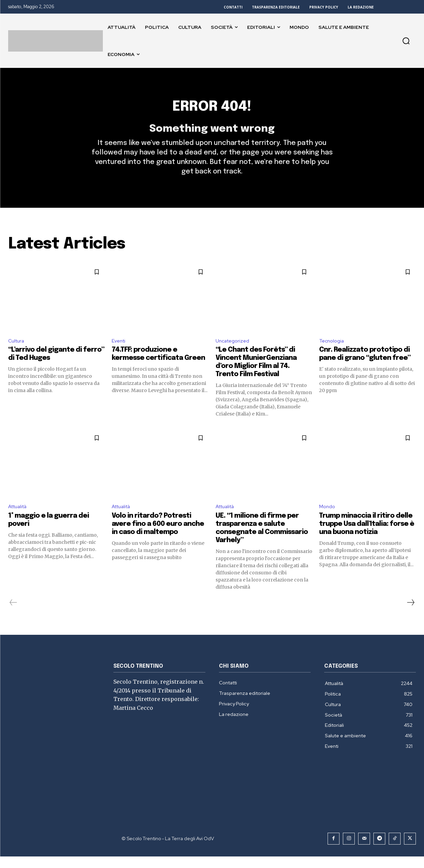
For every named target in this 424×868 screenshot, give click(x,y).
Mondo (328, 518)
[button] (406, 41)
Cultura (17, 350)
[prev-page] (13, 614)
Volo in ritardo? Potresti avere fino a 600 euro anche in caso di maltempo (158, 535)
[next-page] (410, 614)
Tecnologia (333, 350)
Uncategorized (234, 350)
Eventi (120, 350)
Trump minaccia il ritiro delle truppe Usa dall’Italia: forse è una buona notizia (367, 535)
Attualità (20, 518)
